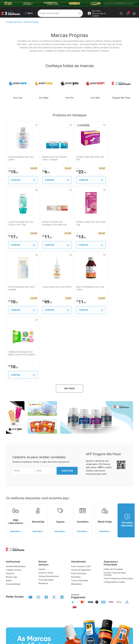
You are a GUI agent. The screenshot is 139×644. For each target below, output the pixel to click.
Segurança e (118, 498)
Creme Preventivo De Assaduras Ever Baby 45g (20, 223)
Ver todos (69, 324)
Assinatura (43, 518)
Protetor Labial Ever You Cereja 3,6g (51, 223)
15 (13, 172)
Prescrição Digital (46, 515)
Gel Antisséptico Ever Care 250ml (21, 158)
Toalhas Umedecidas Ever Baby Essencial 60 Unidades (53, 288)
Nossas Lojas (12, 512)
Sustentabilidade (13, 519)
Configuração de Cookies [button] (114, 517)
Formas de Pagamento (81, 505)
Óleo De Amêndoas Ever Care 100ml (20, 288)
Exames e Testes (46, 508)
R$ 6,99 (43, 168)
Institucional (13, 497)
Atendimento (79, 497)
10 (76, 237)
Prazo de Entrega (79, 508)
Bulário (9, 516)
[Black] (69, 3)
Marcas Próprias (32, 22)
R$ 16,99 (12, 168)
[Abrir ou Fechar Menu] (29, 13)
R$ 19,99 (12, 233)
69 (108, 237)
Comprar (22, 180)
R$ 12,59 (75, 233)
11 (13, 237)
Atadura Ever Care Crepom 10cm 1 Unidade (52, 158)
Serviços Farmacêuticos (49, 511)
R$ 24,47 (75, 168)
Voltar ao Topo (70, 610)
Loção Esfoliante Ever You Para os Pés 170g (116, 158)
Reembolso (76, 512)
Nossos (53, 498)
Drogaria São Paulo (14, 22)
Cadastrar (67, 406)
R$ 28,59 (107, 168)
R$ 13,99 (12, 298)
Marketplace (76, 519)
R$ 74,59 (107, 233)
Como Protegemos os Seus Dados (118, 513)
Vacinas (42, 504)
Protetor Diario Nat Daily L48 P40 (83, 158)
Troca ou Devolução (80, 516)
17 (108, 172)
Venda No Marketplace (16, 501)
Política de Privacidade (113, 504)
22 (76, 172)
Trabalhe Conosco (14, 505)
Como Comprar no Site (81, 501)
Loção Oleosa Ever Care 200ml (115, 223)
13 (45, 237)
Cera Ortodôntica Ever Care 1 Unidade (84, 223)
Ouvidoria (10, 508)
